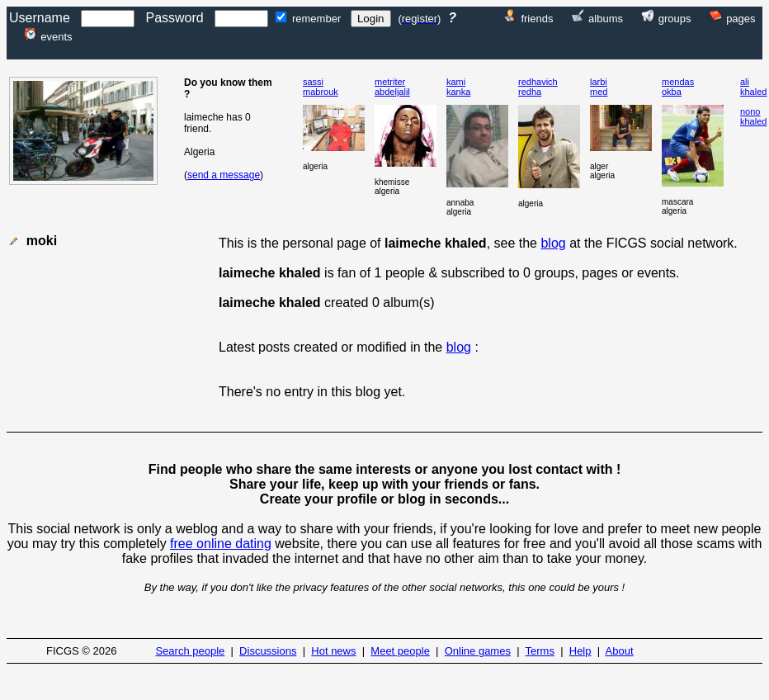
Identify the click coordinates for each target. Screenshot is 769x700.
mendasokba (678, 87)
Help (580, 651)
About (620, 651)
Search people (190, 651)
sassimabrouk (321, 87)
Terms (540, 651)
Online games (478, 651)
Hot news (333, 651)
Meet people (400, 651)
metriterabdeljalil (392, 87)
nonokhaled (753, 116)
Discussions (268, 651)
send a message (224, 175)
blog (553, 243)
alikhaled (753, 87)
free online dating (221, 544)
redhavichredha (538, 87)
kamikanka (458, 87)
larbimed (599, 87)
